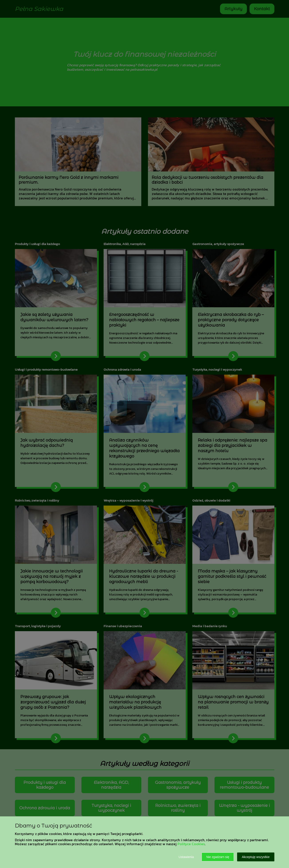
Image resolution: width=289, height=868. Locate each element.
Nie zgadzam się (218, 857)
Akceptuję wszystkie (256, 857)
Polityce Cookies (191, 844)
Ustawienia (186, 857)
